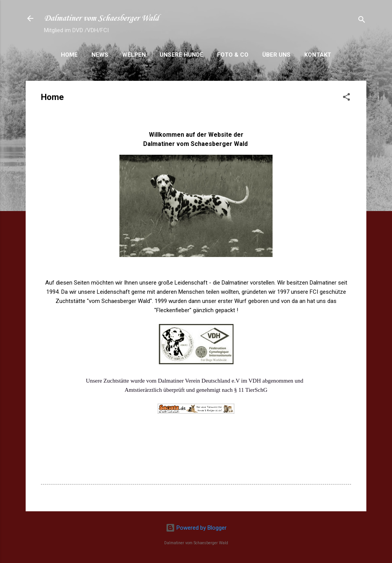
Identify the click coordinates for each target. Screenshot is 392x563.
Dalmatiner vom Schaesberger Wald (101, 18)
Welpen (134, 55)
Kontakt (318, 55)
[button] (346, 98)
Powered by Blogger (196, 528)
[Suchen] (362, 21)
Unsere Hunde (181, 55)
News (100, 55)
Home (69, 55)
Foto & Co (233, 55)
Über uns (276, 55)
